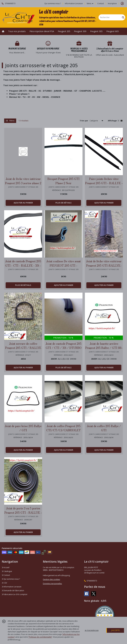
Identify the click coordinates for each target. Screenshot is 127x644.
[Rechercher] (123, 17)
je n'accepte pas (92, 630)
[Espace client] (122, 4)
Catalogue (7, 571)
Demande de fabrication (13, 591)
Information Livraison (12, 587)
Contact (101, 3)
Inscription (112, 3)
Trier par (84, 121)
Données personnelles (52, 584)
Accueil (6, 567)
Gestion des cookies (51, 579)
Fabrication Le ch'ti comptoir (15, 594)
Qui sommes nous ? (11, 579)
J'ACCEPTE (115, 630)
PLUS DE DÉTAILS (63, 203)
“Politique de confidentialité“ (40, 637)
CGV (4, 583)
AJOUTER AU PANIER (23, 203)
